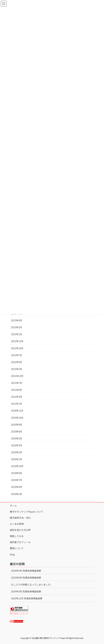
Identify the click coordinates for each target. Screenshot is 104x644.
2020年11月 (17, 411)
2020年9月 (17, 425)
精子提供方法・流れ (20, 518)
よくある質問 (17, 524)
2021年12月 (17, 376)
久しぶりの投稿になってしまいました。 (32, 584)
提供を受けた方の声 (20, 530)
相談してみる (17, 536)
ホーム (13, 506)
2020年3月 (17, 445)
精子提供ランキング (19, 613)
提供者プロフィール (20, 542)
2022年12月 (17, 341)
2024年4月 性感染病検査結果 (26, 591)
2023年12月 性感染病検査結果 (27, 598)
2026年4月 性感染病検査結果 (26, 571)
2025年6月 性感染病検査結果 (26, 578)
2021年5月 (17, 390)
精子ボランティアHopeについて (27, 512)
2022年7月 (17, 355)
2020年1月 (17, 459)
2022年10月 (17, 348)
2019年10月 (17, 466)
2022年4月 (17, 362)
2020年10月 (17, 418)
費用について (17, 548)
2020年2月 (17, 452)
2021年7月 (17, 383)
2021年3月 (17, 397)
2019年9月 (17, 473)
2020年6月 (17, 431)
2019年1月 (17, 494)
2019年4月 (17, 487)
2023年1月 (17, 334)
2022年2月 (17, 369)
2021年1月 (17, 404)
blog (12, 554)
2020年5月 (17, 438)
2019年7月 (17, 480)
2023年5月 (17, 327)
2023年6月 (17, 320)
